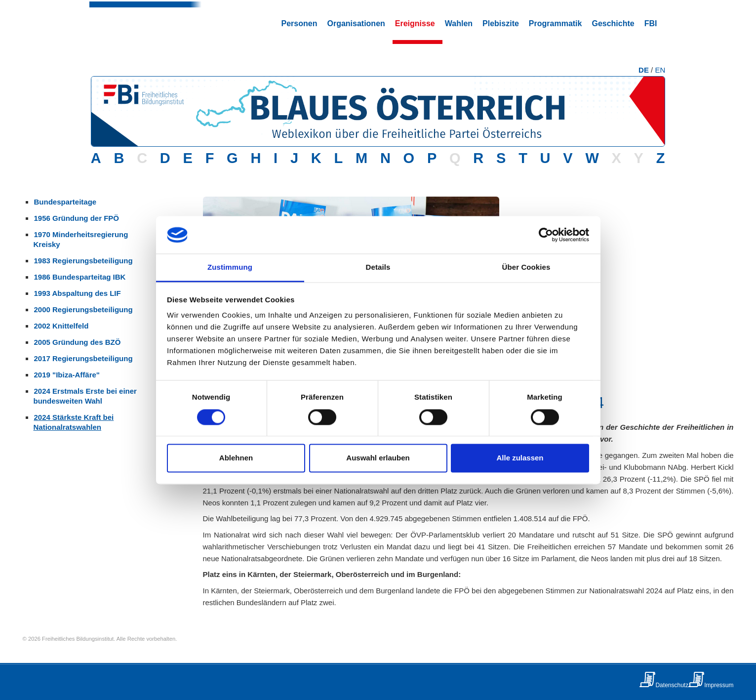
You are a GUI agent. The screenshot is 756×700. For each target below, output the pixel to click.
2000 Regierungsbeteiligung (83, 309)
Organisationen (356, 23)
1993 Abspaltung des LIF (78, 293)
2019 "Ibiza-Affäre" (67, 375)
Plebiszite (501, 23)
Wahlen (459, 23)
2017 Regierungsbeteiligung (83, 358)
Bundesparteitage (65, 202)
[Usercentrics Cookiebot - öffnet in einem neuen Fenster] (546, 235)
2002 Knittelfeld (61, 326)
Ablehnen (236, 458)
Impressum (719, 685)
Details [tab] (378, 268)
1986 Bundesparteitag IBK (80, 277)
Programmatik (556, 23)
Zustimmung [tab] (230, 268)
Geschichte (613, 23)
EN (660, 70)
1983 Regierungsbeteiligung (83, 261)
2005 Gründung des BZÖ (78, 342)
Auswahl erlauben (378, 458)
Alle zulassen (520, 458)
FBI (651, 23)
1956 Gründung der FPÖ (77, 218)
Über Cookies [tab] (526, 268)
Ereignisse (415, 23)
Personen (299, 23)
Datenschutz (672, 685)
